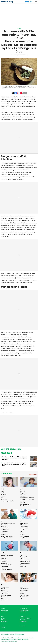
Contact (3, 618)
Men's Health (4, 560)
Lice (21, 531)
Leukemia (23, 530)
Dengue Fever (24, 493)
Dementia (23, 491)
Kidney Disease (24, 525)
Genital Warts (5, 528)
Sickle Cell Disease (6, 595)
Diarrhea (22, 503)
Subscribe (4, 620)
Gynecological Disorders (8, 536)
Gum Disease (5, 535)
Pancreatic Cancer (25, 557)
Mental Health (5, 566)
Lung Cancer (23, 538)
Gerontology (4, 531)
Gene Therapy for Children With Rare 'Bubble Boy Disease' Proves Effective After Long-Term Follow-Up (15, 458)
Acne (2, 491)
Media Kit (22, 617)
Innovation (4, 612)
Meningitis (4, 562)
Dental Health (24, 494)
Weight (22, 594)
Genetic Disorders (6, 525)
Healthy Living (24, 609)
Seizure (3, 590)
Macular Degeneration (7, 555)
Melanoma (4, 558)
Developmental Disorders (27, 499)
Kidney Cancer (24, 523)
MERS (2, 568)
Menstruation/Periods (7, 565)
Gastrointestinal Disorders (8, 523)
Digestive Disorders (25, 504)
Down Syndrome (24, 506)
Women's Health (24, 595)
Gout (2, 533)
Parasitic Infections (25, 560)
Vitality (3, 609)
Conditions (7, 474)
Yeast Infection (24, 597)
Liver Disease (24, 533)
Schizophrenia (5, 587)
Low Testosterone (25, 536)
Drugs (19, 28)
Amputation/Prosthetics (7, 501)
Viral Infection (24, 592)
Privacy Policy (24, 620)
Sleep (2, 598)
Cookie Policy (24, 621)
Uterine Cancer (24, 589)
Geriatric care (5, 530)
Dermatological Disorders (27, 498)
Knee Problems (24, 526)
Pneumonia (23, 566)
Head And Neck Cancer (7, 538)
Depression (23, 496)
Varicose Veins (24, 590)
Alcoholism (4, 494)
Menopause (4, 563)
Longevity (23, 535)
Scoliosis (3, 589)
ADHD (2, 493)
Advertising (4, 621)
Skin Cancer (4, 597)
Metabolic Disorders (6, 570)
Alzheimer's (4, 499)
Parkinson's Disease (25, 562)
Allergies (3, 496)
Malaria (3, 557)
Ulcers (22, 587)
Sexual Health (5, 594)
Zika (21, 598)
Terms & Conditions (25, 618)
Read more (14, 641)
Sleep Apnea (4, 600)
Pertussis (22, 565)
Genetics (3, 526)
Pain (21, 555)
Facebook (4, 626)
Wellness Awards (25, 610)
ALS (2, 498)
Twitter (3, 628)
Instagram (23, 626)
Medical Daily (7, 2)
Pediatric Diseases (25, 563)
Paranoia (22, 558)
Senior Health (5, 592)
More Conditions (33, 474)
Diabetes (22, 501)
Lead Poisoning (24, 528)
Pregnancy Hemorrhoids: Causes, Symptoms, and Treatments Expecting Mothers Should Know (15, 464)
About (3, 617)
